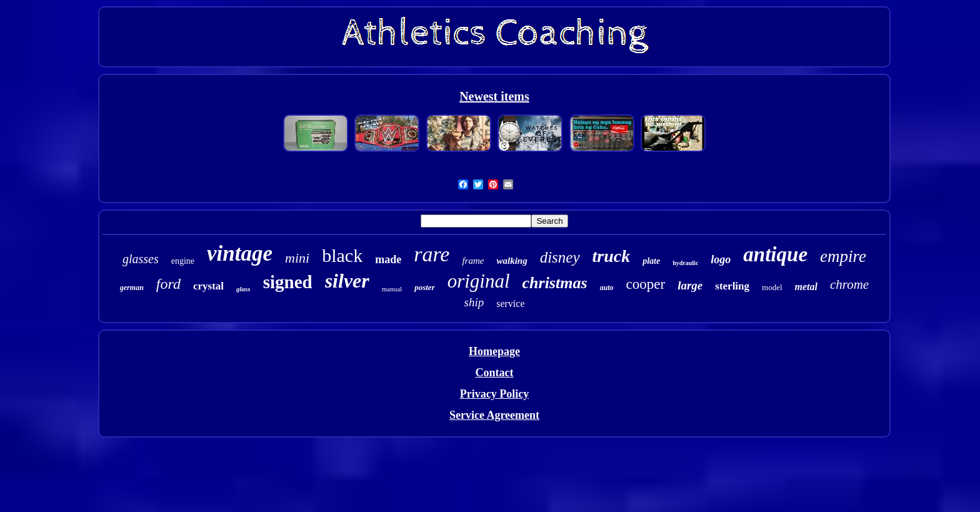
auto (607, 288)
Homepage (494, 351)
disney (560, 257)
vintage (240, 253)
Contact (494, 373)
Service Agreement (494, 415)
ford (168, 284)
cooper (646, 284)
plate (651, 261)
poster (425, 287)
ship (474, 302)
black (342, 255)
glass (243, 289)
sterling (732, 286)
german (132, 288)
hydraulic (685, 263)
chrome (849, 284)
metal (806, 287)
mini (297, 258)
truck (612, 256)
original (479, 281)
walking (512, 261)
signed (288, 282)
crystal (208, 286)
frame (473, 261)
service (510, 304)
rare (432, 254)
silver (347, 281)
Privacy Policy (494, 394)
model (772, 287)
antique (775, 254)
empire (843, 256)
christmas (555, 283)
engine (183, 261)
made (388, 259)
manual (392, 289)
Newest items (494, 96)
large (690, 285)
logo (721, 259)
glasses (141, 259)
